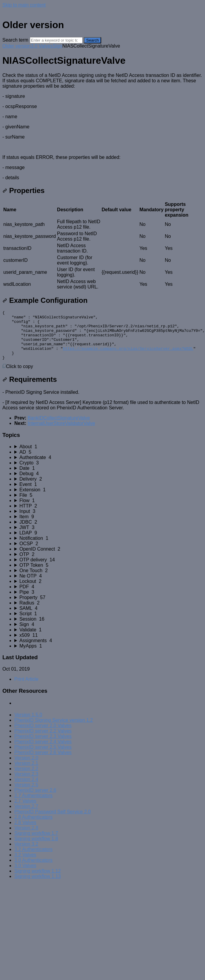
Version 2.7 (26, 816)
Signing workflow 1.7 (36, 843)
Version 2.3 (26, 784)
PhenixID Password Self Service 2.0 (53, 822)
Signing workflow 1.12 (38, 881)
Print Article (26, 689)
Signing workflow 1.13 (38, 886)
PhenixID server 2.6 (35, 800)
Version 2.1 (26, 773)
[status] (102, 127)
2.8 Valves (25, 832)
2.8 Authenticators (33, 827)
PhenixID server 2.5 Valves (43, 757)
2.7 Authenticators (33, 805)
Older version (17, 46)
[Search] (56, 40)
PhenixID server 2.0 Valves (43, 735)
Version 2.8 (26, 838)
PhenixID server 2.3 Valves (43, 746)
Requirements (30, 389)
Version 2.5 (26, 795)
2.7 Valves (25, 811)
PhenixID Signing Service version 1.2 (54, 730)
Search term (15, 40)
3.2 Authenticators (33, 859)
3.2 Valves (25, 865)
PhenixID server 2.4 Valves (43, 752)
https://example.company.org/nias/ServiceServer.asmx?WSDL (128, 356)
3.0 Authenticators (33, 870)
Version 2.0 (26, 768)
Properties (23, 190)
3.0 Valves (42, 46)
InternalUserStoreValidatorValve (61, 433)
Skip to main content (24, 5)
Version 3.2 (26, 854)
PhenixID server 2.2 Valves (43, 741)
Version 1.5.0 (28, 725)
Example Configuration (45, 300)
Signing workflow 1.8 (36, 848)
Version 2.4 (26, 789)
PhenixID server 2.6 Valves (43, 762)
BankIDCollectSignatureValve (59, 428)
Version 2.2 (26, 778)
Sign (58, 46)
